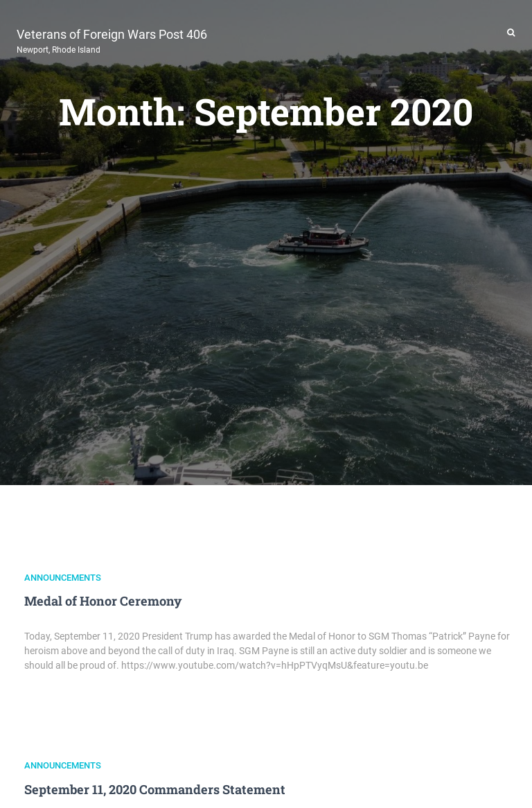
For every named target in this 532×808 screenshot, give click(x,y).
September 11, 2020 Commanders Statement (155, 789)
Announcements (63, 578)
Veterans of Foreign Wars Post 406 (112, 39)
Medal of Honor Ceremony (103, 601)
